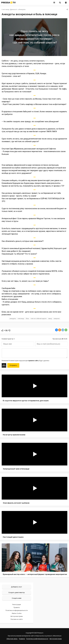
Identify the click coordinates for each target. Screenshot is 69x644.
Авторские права (17, 616)
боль (27, 319)
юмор (50, 319)
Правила (17, 607)
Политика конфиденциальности (17, 610)
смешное (57, 319)
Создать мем (17, 598)
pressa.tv (14, 10)
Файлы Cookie (17, 613)
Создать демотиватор (17, 592)
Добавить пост (17, 587)
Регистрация (17, 605)
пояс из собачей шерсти (39, 319)
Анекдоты (22, 10)
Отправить (13, 365)
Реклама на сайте (17, 619)
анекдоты (13, 319)
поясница (21, 319)
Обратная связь (12, 639)
